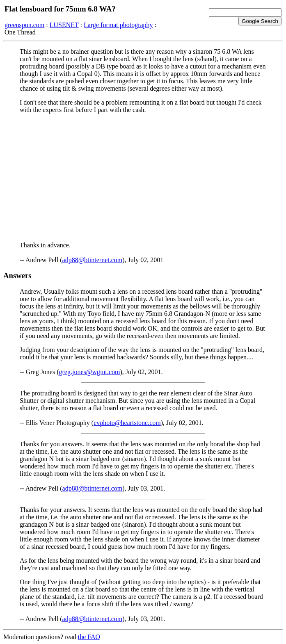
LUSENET (64, 25)
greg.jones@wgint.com (90, 372)
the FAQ (89, 637)
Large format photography (118, 25)
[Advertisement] (143, 178)
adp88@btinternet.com (93, 260)
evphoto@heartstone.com (127, 423)
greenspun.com (24, 25)
